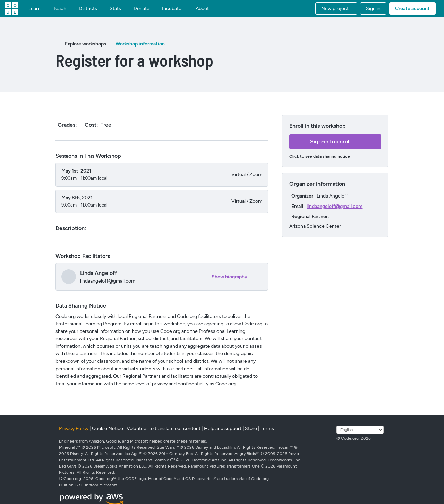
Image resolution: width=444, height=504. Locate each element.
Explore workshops (86, 44)
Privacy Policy (74, 429)
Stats (115, 9)
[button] (336, 9)
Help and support (223, 429)
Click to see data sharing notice (320, 156)
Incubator (173, 9)
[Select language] (360, 430)
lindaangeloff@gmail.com (335, 206)
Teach (60, 9)
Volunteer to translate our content (164, 429)
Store (251, 429)
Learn (35, 9)
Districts (88, 9)
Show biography (229, 277)
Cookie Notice (108, 429)
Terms (267, 429)
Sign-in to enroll (330, 141)
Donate (142, 9)
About (202, 9)
